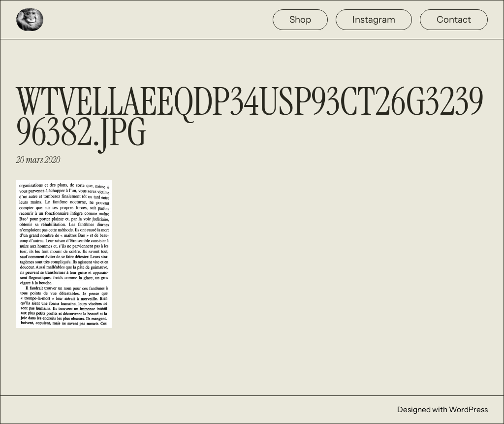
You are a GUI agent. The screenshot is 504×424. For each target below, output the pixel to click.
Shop (300, 19)
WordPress (468, 409)
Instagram (374, 19)
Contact (454, 19)
